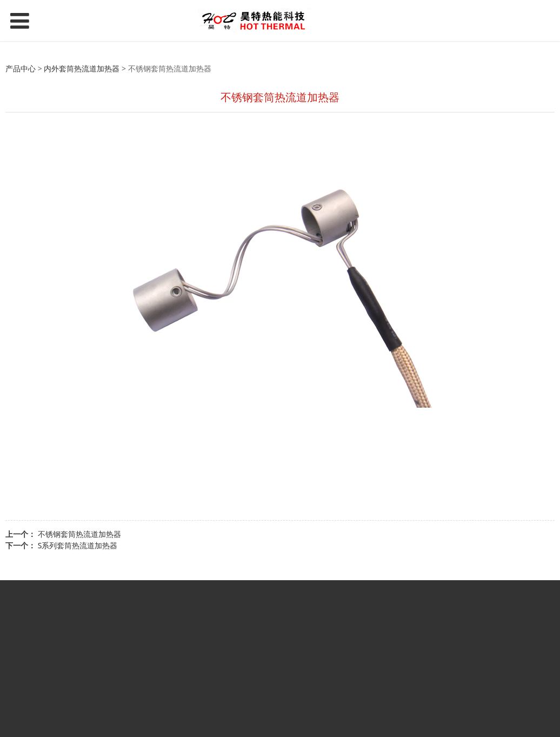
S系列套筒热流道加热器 (78, 545)
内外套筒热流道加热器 (82, 68)
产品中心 (21, 68)
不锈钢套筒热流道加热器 (79, 534)
